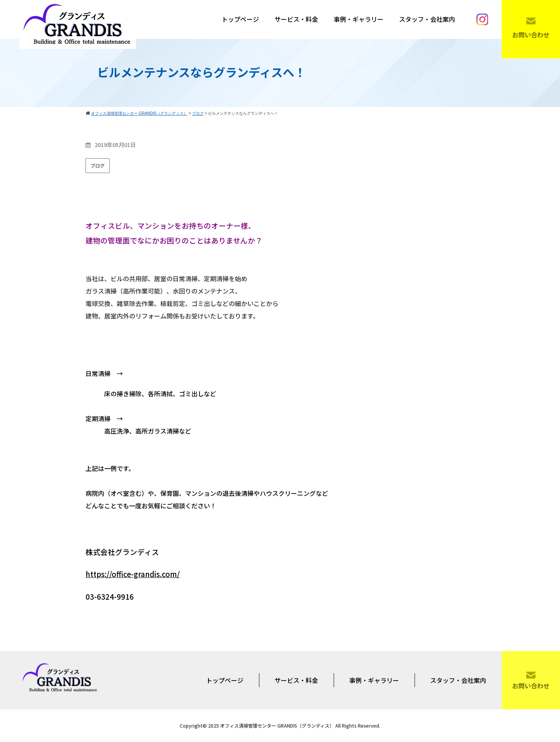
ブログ (98, 165)
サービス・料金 (296, 19)
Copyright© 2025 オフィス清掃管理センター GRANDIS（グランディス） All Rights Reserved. (280, 725)
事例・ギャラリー (359, 19)
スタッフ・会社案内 (427, 19)
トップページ (240, 19)
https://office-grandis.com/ (133, 574)
